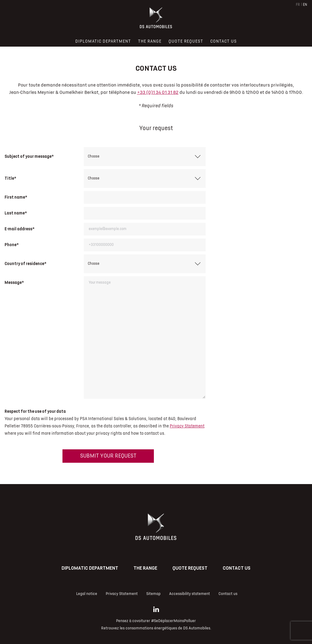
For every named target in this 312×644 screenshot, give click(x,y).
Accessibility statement (190, 594)
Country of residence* (25, 264)
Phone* (12, 245)
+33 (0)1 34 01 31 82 (158, 92)
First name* (16, 197)
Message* (14, 283)
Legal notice (87, 594)
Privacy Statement (187, 426)
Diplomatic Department (90, 568)
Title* (10, 178)
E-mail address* (19, 229)
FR (298, 5)
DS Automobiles (197, 628)
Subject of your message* (29, 156)
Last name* (16, 213)
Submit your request (108, 456)
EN (305, 5)
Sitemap (153, 594)
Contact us (237, 568)
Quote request (190, 568)
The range (145, 568)
